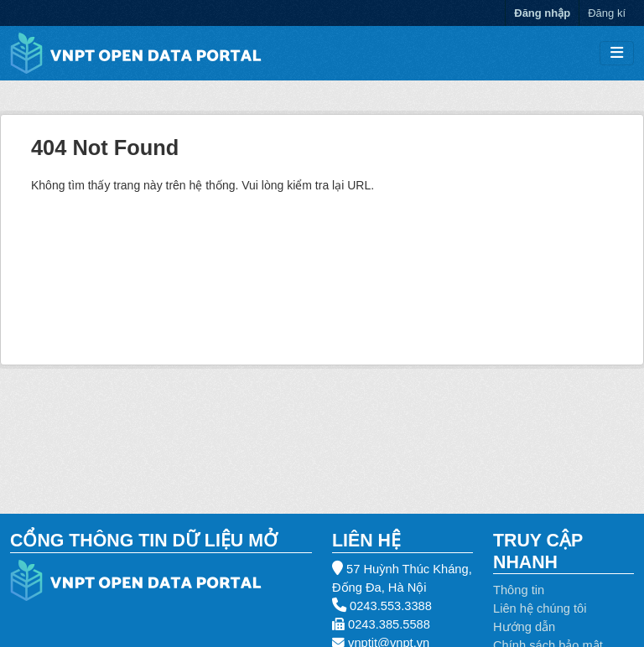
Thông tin (519, 590)
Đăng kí (607, 13)
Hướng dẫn (524, 627)
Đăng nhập (542, 13)
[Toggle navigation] (617, 53)
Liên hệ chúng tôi (540, 608)
